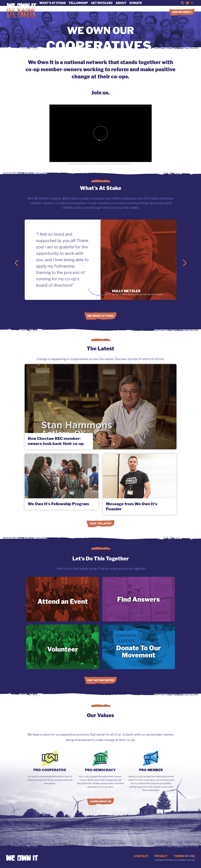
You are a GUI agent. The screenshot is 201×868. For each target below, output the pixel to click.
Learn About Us (100, 801)
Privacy (161, 856)
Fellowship (78, 6)
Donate (136, 6)
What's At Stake (53, 6)
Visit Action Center (101, 680)
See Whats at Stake (101, 316)
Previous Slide (16, 263)
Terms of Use (184, 856)
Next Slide (185, 263)
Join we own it (182, 18)
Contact (141, 856)
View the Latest (101, 524)
